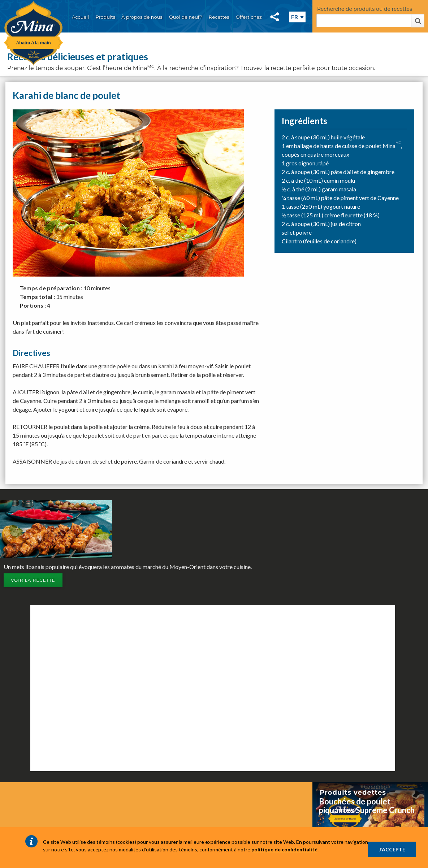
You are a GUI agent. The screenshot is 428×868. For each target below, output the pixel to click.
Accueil (80, 17)
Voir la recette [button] (33, 580)
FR (295, 17)
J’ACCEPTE (392, 849)
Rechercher (418, 21)
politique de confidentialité (284, 849)
